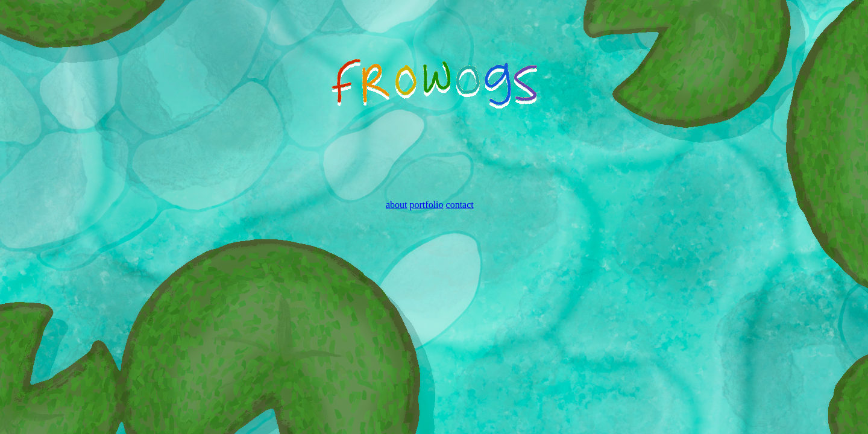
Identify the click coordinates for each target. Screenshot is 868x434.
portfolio (427, 205)
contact (460, 205)
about (397, 205)
